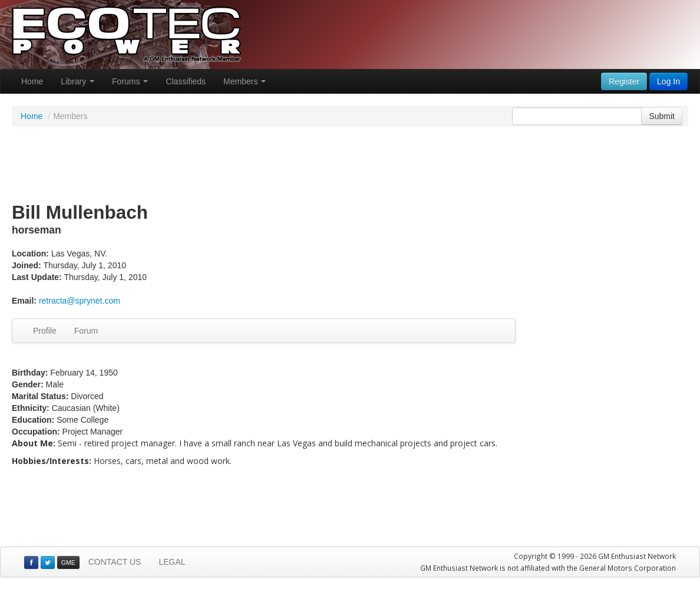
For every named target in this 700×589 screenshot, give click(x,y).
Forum (86, 331)
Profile (45, 331)
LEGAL (172, 562)
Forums (130, 81)
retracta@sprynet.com (80, 301)
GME (68, 562)
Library (77, 81)
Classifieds (186, 81)
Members (245, 81)
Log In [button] (668, 81)
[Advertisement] (350, 165)
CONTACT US (115, 562)
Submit (662, 116)
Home (32, 81)
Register (624, 81)
